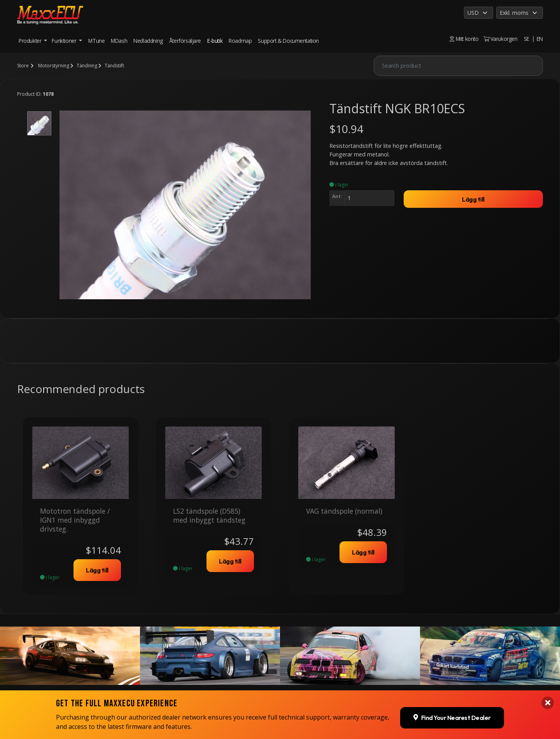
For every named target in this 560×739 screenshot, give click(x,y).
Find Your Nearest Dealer (452, 649)
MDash (119, 41)
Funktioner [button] (65, 41)
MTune (96, 41)
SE (527, 39)
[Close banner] (548, 635)
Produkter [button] (31, 41)
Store (23, 66)
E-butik (215, 41)
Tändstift (114, 66)
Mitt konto (464, 39)
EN (540, 39)
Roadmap (240, 41)
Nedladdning (148, 41)
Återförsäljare (185, 41)
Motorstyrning (54, 66)
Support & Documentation (288, 41)
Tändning (87, 66)
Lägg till (473, 199)
